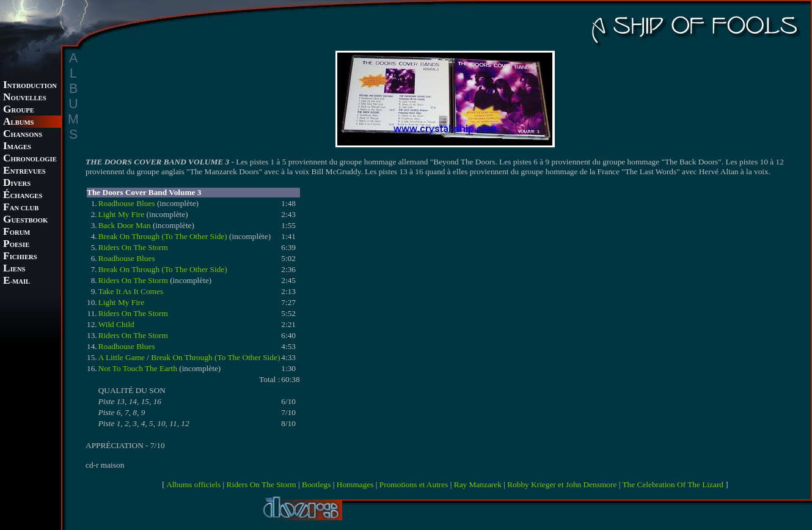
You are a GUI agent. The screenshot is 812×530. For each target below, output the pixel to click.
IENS (14, 269)
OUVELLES (25, 98)
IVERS (17, 184)
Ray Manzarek (478, 484)
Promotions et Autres (414, 484)
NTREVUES (24, 171)
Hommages (355, 484)
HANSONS (23, 135)
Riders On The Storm (133, 247)
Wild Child (116, 324)
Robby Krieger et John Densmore (562, 484)
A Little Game (122, 357)
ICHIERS (20, 257)
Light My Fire (122, 214)
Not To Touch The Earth (138, 368)
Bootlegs (316, 484)
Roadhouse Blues (127, 203)
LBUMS (18, 123)
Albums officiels (193, 484)
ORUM (16, 233)
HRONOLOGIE (30, 159)
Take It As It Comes (131, 291)
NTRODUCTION (30, 86)
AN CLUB (21, 208)
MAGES (17, 147)
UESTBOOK (25, 220)
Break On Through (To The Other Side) (163, 236)
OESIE (16, 245)
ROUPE (19, 110)
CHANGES (23, 196)
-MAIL (16, 282)
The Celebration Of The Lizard (673, 484)
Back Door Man (125, 225)
